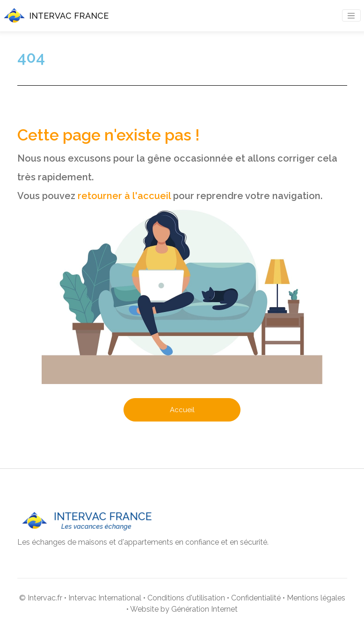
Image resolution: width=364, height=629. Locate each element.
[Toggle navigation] (351, 15)
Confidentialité (256, 598)
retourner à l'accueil (124, 196)
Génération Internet (204, 609)
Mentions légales (316, 598)
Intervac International (105, 598)
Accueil (182, 410)
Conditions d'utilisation (186, 598)
